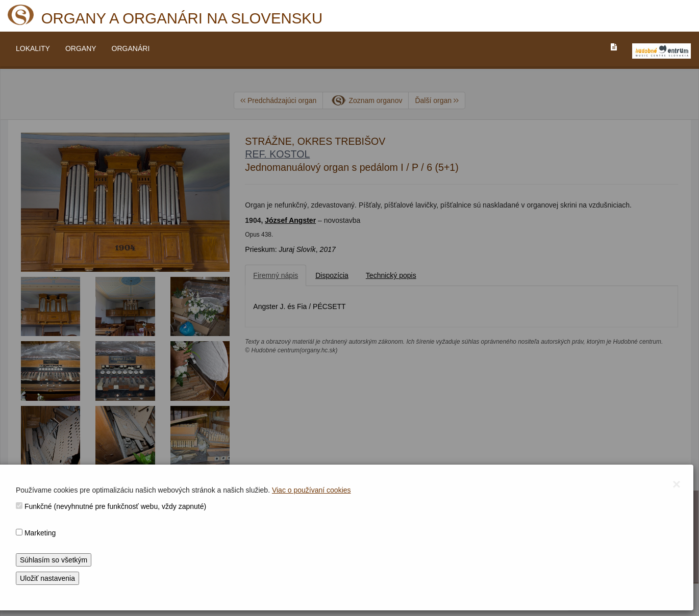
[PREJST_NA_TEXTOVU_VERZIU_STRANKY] (614, 47)
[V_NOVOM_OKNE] (661, 51)
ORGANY (81, 48)
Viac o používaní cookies (311, 490)
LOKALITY (33, 48)
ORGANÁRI (131, 48)
